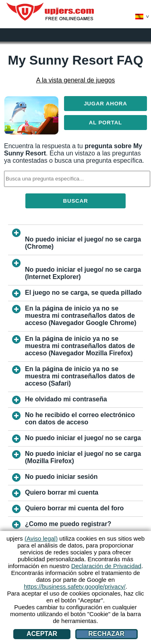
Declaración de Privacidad (106, 566)
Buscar (76, 201)
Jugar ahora (105, 104)
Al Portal (105, 123)
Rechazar (106, 634)
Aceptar (42, 634)
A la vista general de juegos (76, 80)
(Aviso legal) (41, 538)
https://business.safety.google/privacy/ (74, 586)
